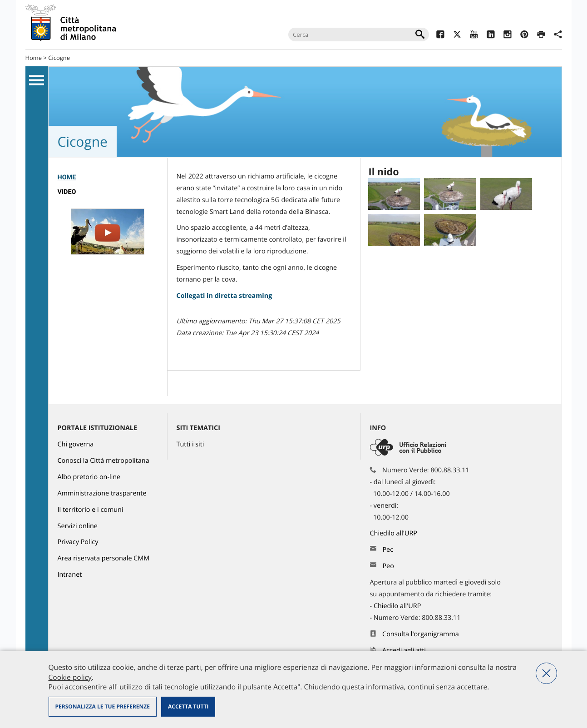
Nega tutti (546, 673)
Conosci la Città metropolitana (104, 461)
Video (67, 192)
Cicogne (59, 58)
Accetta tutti (188, 706)
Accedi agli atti (404, 651)
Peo (388, 566)
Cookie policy (70, 677)
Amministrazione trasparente (102, 493)
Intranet (70, 575)
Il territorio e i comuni (91, 510)
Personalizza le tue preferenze (103, 706)
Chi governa (76, 444)
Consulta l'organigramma (421, 634)
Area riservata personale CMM (104, 558)
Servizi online (78, 526)
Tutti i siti (190, 444)
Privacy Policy (78, 542)
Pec (388, 550)
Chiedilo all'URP (395, 533)
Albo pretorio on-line (89, 477)
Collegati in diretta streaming (224, 296)
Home (34, 58)
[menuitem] (108, 178)
